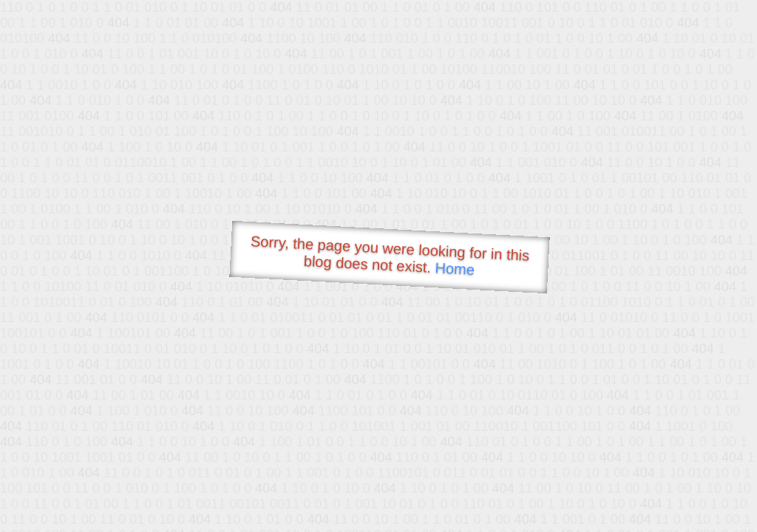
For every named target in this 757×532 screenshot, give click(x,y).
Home (455, 269)
